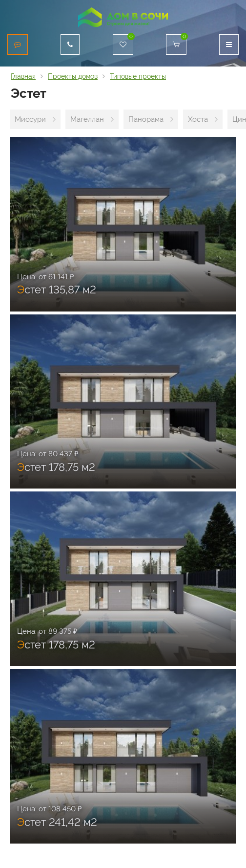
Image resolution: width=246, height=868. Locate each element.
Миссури (30, 119)
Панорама (146, 119)
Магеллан (87, 119)
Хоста (198, 119)
